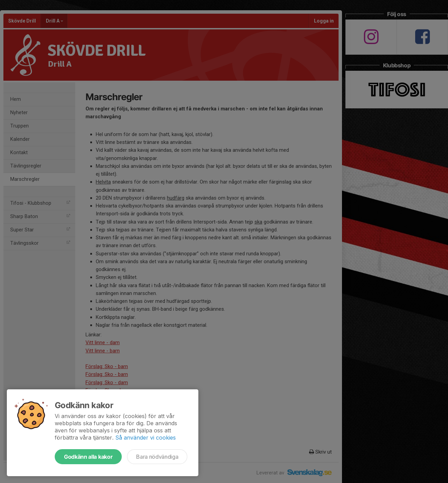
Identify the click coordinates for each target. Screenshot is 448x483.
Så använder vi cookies (146, 438)
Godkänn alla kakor (88, 457)
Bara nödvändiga (157, 457)
